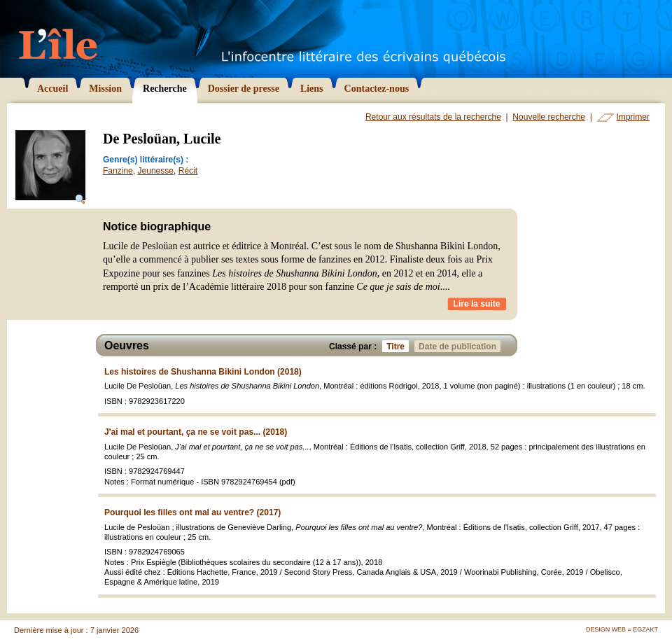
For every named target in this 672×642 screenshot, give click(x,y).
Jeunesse (156, 171)
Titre (398, 346)
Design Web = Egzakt (622, 629)
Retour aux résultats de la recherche (433, 117)
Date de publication (460, 346)
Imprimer (633, 117)
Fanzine (118, 171)
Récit (188, 171)
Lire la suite (477, 304)
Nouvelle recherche (549, 117)
